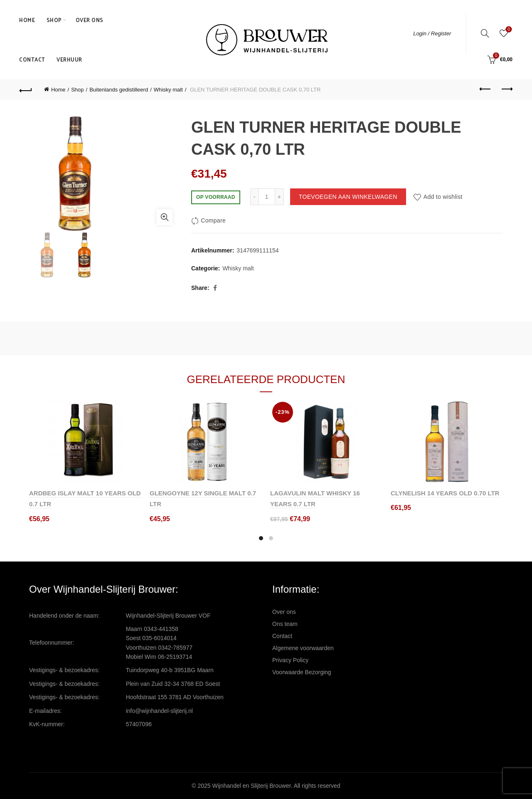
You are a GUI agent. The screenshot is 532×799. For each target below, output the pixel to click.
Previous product (486, 89)
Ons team (285, 624)
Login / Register (432, 33)
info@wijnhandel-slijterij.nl (159, 711)
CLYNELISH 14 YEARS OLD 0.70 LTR (445, 493)
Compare (213, 220)
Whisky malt (168, 90)
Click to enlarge (165, 217)
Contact (32, 59)
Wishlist (508, 30)
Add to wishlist (443, 197)
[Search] (485, 33)
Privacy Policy (290, 660)
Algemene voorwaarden (303, 648)
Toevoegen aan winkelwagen (348, 197)
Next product (506, 89)
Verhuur (69, 59)
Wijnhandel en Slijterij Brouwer (252, 786)
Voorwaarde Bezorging (302, 672)
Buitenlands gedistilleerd (119, 90)
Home (27, 20)
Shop (54, 20)
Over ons (90, 20)
